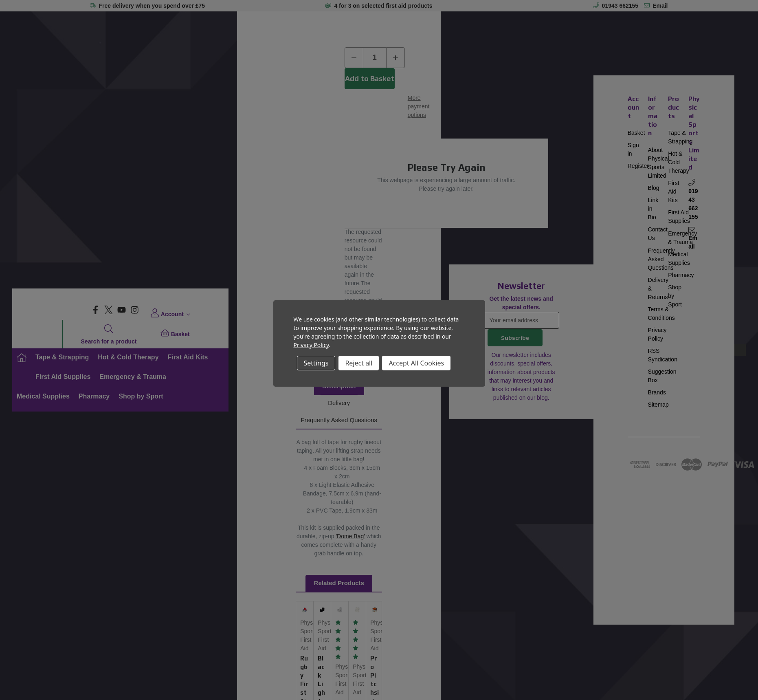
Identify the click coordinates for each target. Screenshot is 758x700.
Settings (316, 363)
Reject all (359, 363)
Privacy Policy (311, 345)
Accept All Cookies (416, 363)
